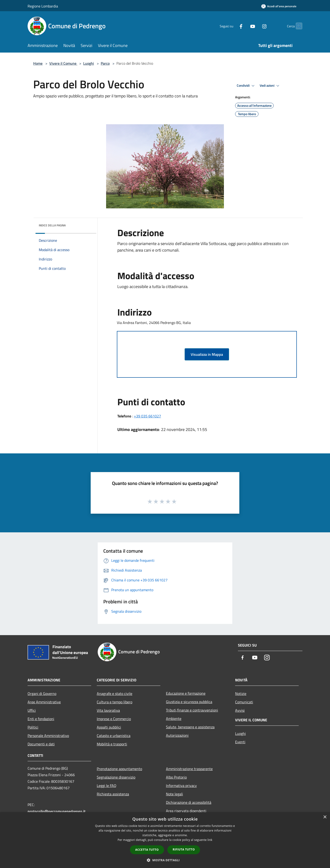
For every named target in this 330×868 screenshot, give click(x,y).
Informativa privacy (181, 786)
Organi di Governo (42, 694)
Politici (33, 727)
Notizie (241, 694)
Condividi (246, 86)
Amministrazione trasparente (189, 769)
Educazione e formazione (186, 693)
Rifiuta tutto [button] (184, 849)
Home (38, 63)
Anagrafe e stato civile (115, 694)
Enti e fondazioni (41, 719)
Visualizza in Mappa (207, 354)
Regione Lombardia (43, 6)
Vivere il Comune (63, 63)
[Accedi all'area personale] (279, 6)
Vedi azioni (270, 86)
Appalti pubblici (109, 727)
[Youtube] (244, 26)
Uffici (32, 710)
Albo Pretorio (176, 777)
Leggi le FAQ (107, 786)
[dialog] (165, 840)
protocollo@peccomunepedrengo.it (57, 811)
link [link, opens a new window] (210, 840)
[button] (165, 860)
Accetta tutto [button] (147, 850)
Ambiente (174, 719)
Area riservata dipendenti (186, 811)
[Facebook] (232, 26)
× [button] (325, 817)
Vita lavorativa (108, 710)
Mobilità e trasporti (112, 744)
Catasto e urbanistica (114, 736)
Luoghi (89, 63)
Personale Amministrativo (48, 736)
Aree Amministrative (44, 702)
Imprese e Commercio (114, 719)
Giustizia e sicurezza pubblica (189, 702)
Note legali (174, 794)
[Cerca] (297, 26)
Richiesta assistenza (113, 794)
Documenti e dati (41, 744)
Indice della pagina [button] (52, 225)
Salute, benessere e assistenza (190, 727)
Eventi (240, 742)
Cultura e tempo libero (115, 702)
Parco (105, 63)
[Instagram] (255, 26)
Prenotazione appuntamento (119, 769)
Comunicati (244, 702)
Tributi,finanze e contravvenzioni (192, 710)
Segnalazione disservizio (116, 777)
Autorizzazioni (177, 735)
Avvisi (240, 710)
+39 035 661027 (147, 416)
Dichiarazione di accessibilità (189, 802)
